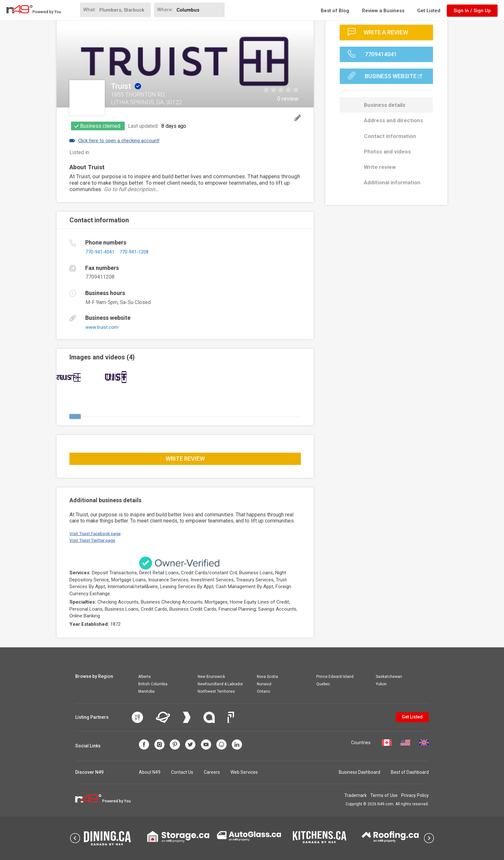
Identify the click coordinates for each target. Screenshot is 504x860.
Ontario (263, 691)
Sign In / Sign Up (472, 11)
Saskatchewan (389, 677)
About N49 (150, 772)
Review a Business (383, 11)
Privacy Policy (415, 795)
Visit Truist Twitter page (94, 540)
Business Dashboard (360, 772)
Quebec (323, 684)
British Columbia (153, 684)
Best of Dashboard (410, 772)
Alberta (144, 677)
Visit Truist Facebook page (98, 533)
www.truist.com (103, 327)
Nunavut (264, 684)
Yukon (381, 684)
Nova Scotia (267, 677)
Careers (212, 772)
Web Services (244, 772)
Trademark (341, 795)
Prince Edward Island (335, 677)
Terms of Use (377, 795)
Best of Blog (335, 11)
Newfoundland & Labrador (220, 684)
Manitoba (146, 691)
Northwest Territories (216, 691)
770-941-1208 (140, 252)
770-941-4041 (102, 252)
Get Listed (429, 11)
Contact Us (182, 772)
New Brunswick (211, 677)
